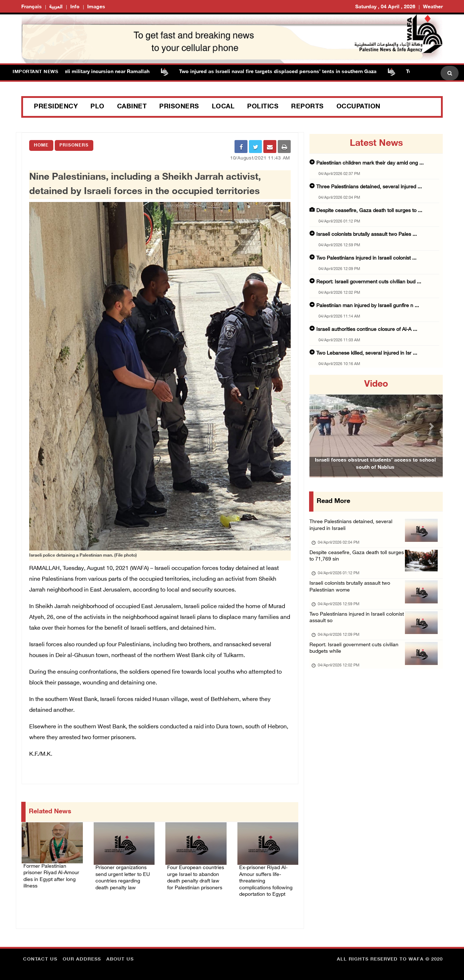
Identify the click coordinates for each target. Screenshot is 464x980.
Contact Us (40, 957)
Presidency (56, 107)
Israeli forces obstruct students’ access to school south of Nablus (375, 475)
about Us (120, 957)
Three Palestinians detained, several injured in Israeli (353, 527)
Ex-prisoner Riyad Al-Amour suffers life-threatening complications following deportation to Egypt (266, 879)
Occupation (358, 107)
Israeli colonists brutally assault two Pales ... (367, 235)
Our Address (82, 957)
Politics (263, 107)
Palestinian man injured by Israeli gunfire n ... (368, 306)
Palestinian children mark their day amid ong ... (370, 163)
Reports (307, 107)
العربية (56, 7)
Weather (433, 7)
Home (41, 145)
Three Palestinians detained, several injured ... (369, 187)
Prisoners (179, 107)
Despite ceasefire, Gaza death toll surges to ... (369, 211)
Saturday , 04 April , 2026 (385, 7)
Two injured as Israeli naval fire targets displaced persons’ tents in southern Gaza (281, 72)
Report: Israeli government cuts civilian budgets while (356, 663)
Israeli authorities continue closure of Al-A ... (367, 330)
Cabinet (132, 107)
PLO (97, 107)
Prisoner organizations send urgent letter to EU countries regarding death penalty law (123, 875)
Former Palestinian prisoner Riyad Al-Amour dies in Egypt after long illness (52, 873)
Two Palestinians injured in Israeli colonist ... (366, 258)
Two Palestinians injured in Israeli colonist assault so (349, 629)
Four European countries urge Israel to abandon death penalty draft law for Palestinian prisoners (196, 879)
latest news (376, 144)
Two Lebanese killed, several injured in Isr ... (367, 353)
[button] (320, 426)
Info (75, 7)
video (376, 385)
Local (223, 107)
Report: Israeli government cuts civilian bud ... (369, 282)
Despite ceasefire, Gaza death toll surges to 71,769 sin (350, 561)
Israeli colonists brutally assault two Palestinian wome (352, 595)
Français (32, 7)
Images (96, 7)
